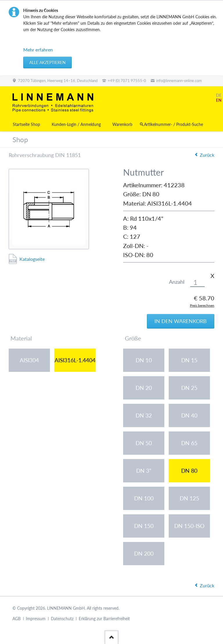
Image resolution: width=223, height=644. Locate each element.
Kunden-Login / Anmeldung (76, 124)
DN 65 (189, 443)
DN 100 (144, 498)
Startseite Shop (26, 124)
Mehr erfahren (38, 50)
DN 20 (144, 388)
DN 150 (144, 526)
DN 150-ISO (189, 526)
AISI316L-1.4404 (75, 360)
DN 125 (189, 498)
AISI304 (29, 360)
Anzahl (177, 282)
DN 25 (189, 388)
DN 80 (189, 471)
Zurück (207, 155)
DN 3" (144, 471)
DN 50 (144, 443)
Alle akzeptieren (47, 62)
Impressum (36, 619)
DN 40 (189, 415)
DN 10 (144, 360)
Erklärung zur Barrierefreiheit (104, 619)
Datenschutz (62, 619)
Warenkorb (122, 124)
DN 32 (144, 415)
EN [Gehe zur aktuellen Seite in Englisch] (219, 100)
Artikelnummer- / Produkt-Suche (173, 124)
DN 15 (189, 360)
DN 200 (144, 553)
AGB (17, 619)
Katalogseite (32, 259)
